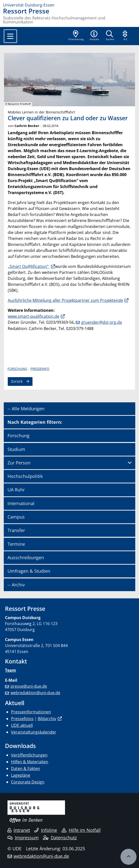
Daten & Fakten (25, 768)
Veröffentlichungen (29, 755)
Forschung (17, 369)
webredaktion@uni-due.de (35, 693)
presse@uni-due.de (29, 686)
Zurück (17, 381)
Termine (16, 544)
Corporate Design (28, 782)
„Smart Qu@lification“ (29, 266)
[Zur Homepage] (69, 5)
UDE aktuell (22, 725)
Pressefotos (22, 719)
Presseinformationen (31, 712)
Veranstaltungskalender (34, 732)
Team (10, 670)
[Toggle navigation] (10, 36)
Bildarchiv (47, 719)
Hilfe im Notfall (81, 830)
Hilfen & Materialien (30, 762)
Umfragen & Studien (29, 571)
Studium (16, 449)
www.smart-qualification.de (33, 316)
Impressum (23, 838)
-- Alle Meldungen (26, 409)
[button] (94, 36)
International (21, 503)
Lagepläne (21, 775)
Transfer (16, 530)
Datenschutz (60, 838)
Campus (16, 517)
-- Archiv (16, 585)
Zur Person (19, 463)
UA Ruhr (16, 490)
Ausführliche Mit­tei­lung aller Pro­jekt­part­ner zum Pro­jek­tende (65, 300)
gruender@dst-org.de (102, 322)
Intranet (19, 830)
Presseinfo (40, 369)
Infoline (46, 830)
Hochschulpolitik (25, 476)
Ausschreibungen (26, 557)
